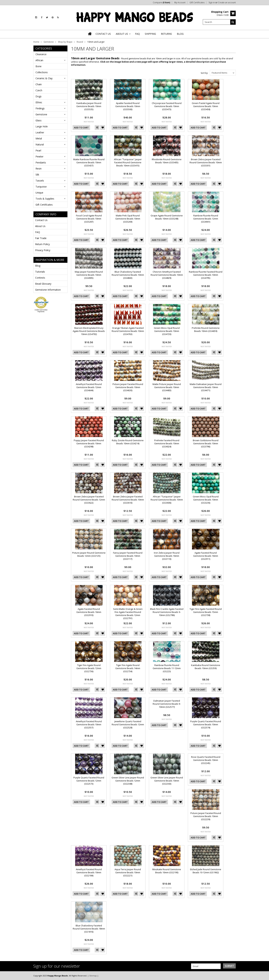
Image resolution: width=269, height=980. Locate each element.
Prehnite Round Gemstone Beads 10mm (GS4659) (206, 329)
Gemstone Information (48, 290)
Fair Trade (41, 238)
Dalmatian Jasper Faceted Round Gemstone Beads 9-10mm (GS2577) (167, 704)
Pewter (39, 156)
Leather (40, 132)
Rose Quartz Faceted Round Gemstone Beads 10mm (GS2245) (206, 760)
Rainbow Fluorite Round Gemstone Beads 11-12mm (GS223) (167, 668)
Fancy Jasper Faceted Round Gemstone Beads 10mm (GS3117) (128, 556)
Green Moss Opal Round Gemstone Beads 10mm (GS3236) (206, 500)
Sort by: (204, 73)
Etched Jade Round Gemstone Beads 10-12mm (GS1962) (206, 871)
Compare (162, 3)
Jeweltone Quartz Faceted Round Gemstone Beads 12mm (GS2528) (128, 724)
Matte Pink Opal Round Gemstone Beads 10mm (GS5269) (128, 219)
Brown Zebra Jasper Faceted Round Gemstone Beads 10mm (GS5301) (206, 162)
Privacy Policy (43, 250)
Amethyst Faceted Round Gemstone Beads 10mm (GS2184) (89, 872)
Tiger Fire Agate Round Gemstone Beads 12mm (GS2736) (89, 668)
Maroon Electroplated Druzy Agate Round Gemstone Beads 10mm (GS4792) (89, 331)
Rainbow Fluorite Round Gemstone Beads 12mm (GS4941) (206, 219)
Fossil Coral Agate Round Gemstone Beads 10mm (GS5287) (89, 219)
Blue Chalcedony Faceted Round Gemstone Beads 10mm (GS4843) (128, 275)
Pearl (38, 150)
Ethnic (39, 102)
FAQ (38, 232)
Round (80, 42)
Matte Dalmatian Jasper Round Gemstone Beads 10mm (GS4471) (206, 387)
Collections (42, 72)
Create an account (227, 3)
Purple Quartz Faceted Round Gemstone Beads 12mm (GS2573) (89, 781)
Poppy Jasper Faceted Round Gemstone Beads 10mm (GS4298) (89, 443)
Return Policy (42, 244)
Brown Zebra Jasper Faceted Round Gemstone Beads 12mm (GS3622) (89, 500)
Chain (39, 84)
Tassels (40, 181)
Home (36, 42)
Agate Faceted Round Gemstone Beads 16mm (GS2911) (206, 556)
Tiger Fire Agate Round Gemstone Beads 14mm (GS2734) (128, 668)
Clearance (41, 54)
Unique (39, 193)
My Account (180, 3)
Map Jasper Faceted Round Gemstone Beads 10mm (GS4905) (89, 275)
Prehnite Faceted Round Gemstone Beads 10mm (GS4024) (167, 443)
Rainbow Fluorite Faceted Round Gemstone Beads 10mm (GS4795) (206, 275)
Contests (40, 278)
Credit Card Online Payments (41, 311)
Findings (40, 108)
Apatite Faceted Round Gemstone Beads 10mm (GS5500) (128, 106)
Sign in (212, 3)
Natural (40, 144)
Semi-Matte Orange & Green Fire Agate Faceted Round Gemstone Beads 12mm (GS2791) (128, 614)
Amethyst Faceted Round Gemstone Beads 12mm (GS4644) (89, 387)
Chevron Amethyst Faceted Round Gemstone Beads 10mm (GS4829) (167, 275)
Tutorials (40, 272)
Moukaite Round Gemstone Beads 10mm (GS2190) (167, 871)
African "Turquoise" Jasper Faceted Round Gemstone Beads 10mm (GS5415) (128, 162)
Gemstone (49, 42)
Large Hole (42, 126)
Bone (39, 66)
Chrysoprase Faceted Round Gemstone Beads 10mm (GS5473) (167, 106)
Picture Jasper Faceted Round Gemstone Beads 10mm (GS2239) (206, 816)
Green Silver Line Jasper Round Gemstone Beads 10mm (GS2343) (167, 781)
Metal (39, 138)
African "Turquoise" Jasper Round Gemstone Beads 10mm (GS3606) (167, 500)
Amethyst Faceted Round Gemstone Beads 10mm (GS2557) (89, 724)
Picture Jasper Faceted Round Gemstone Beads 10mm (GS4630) (128, 387)
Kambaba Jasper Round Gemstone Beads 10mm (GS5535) (89, 106)
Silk (37, 175)
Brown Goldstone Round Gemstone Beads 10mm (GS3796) (206, 443)
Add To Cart (81, 128)
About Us (40, 226)
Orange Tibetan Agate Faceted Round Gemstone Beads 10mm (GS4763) (128, 331)
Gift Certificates (197, 3)
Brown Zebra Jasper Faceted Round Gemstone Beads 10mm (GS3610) (128, 500)
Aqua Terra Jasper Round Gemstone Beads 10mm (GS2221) (128, 872)
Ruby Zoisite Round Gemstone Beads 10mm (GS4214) (128, 442)
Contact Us (41, 220)
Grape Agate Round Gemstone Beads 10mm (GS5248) (167, 217)
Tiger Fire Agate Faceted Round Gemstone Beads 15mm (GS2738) (206, 612)
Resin (39, 169)
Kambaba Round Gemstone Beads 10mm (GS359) (206, 667)
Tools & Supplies (45, 199)
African (39, 60)
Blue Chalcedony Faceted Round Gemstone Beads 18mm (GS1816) (89, 929)
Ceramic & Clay (44, 78)
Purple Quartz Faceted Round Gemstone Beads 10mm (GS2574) (206, 724)
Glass (39, 120)
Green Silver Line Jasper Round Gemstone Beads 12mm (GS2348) (128, 781)
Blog (38, 266)
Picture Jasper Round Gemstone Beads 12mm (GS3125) (89, 554)
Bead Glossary (43, 284)
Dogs (39, 96)
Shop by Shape (65, 42)
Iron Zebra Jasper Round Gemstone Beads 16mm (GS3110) (167, 556)
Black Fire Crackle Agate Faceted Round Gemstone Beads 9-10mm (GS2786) (167, 612)
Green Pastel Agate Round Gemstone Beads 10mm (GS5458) (206, 106)
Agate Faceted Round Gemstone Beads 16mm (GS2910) (89, 612)
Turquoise (41, 187)
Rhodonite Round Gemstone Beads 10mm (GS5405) (167, 161)
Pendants (41, 163)
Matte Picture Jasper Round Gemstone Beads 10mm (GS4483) (167, 387)
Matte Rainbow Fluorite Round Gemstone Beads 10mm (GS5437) (89, 162)
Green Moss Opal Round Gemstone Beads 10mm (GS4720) (167, 331)
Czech (39, 90)
